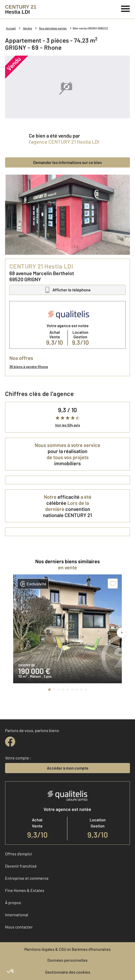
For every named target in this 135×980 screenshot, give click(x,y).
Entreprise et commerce (27, 878)
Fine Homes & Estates (25, 890)
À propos (13, 902)
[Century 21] (21, 9)
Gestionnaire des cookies (68, 972)
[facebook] (10, 742)
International (17, 915)
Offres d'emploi (18, 854)
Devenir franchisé (21, 866)
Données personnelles (67, 960)
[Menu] (126, 8)
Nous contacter (19, 927)
